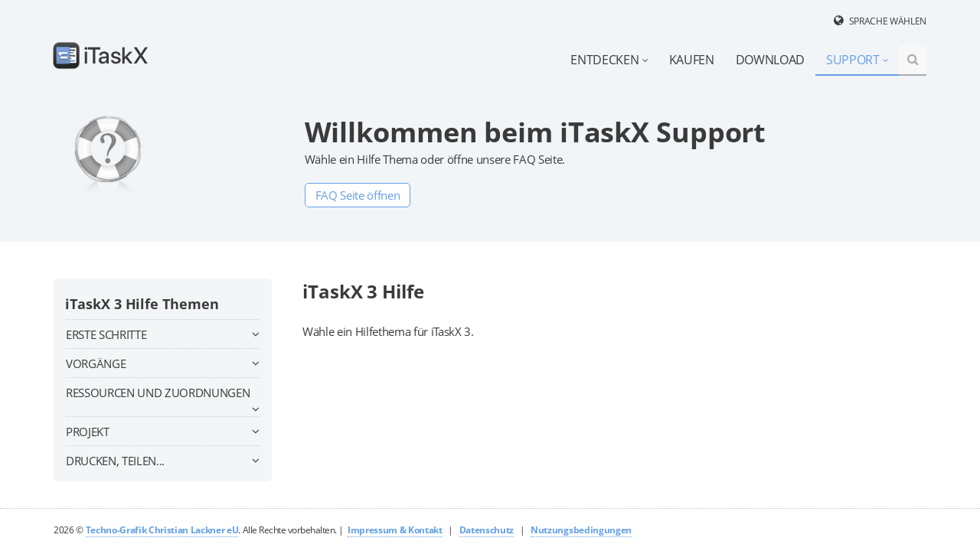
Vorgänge (163, 363)
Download (770, 60)
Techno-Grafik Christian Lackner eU (162, 530)
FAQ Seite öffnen (358, 195)
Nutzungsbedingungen (581, 530)
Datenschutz (487, 530)
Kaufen (692, 60)
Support (857, 60)
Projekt (163, 432)
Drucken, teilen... (163, 461)
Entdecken (609, 60)
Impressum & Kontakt (395, 530)
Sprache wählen (888, 21)
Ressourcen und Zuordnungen (163, 395)
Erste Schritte (163, 334)
